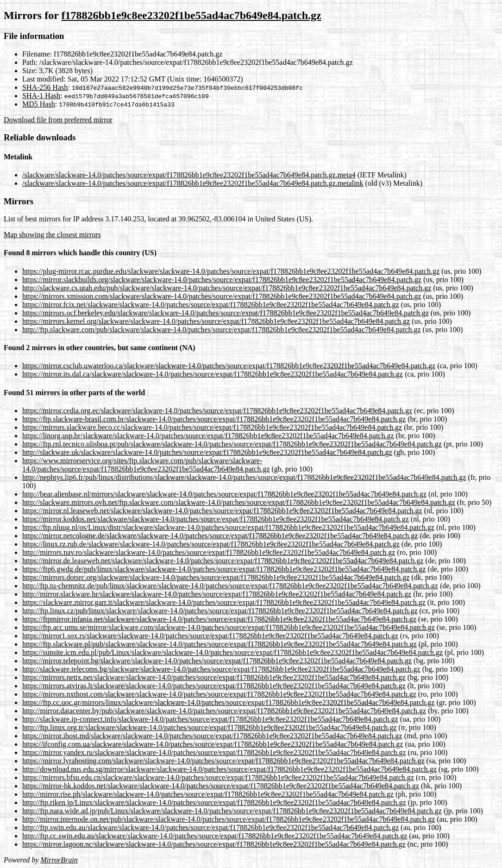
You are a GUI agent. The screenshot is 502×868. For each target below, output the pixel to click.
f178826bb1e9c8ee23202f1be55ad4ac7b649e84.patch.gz (191, 15)
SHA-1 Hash (41, 96)
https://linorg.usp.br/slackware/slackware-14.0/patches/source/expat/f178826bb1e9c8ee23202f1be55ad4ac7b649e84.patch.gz (208, 436)
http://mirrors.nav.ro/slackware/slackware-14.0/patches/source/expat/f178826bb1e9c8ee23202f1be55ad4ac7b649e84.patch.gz (209, 552)
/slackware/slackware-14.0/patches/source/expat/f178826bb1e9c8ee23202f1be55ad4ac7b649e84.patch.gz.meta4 (189, 175)
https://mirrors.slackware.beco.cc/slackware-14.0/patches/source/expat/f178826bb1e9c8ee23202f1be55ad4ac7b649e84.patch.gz (212, 427)
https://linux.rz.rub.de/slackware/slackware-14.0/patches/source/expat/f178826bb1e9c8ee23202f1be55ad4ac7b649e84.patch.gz (211, 544)
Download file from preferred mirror (58, 120)
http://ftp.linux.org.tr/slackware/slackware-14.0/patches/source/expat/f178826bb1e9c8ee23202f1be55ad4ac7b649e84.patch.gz (209, 727)
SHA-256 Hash (45, 87)
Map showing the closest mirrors (52, 235)
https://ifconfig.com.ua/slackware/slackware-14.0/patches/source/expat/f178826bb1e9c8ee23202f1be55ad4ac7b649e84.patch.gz (213, 744)
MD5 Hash (39, 104)
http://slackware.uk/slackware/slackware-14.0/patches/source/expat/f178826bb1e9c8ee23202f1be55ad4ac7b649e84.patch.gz (207, 452)
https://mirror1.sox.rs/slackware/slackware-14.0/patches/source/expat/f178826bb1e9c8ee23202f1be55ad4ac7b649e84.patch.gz (210, 636)
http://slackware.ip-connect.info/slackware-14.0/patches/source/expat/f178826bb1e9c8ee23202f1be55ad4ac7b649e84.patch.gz (210, 719)
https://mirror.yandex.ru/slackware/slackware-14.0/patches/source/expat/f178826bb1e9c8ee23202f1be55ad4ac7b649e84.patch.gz (214, 752)
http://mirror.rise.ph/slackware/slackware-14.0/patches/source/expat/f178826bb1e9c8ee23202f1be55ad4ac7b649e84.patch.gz (208, 794)
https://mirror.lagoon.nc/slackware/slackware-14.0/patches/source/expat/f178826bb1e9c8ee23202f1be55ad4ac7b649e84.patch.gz (214, 844)
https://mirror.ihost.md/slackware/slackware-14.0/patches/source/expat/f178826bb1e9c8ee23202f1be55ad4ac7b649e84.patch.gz (212, 736)
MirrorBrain (59, 860)
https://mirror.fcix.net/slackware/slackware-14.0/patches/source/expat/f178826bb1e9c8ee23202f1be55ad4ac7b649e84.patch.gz (211, 305)
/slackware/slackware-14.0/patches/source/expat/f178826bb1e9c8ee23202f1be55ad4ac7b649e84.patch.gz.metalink (193, 183)
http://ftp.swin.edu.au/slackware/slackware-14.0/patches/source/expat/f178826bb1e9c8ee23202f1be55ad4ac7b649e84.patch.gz (210, 827)
